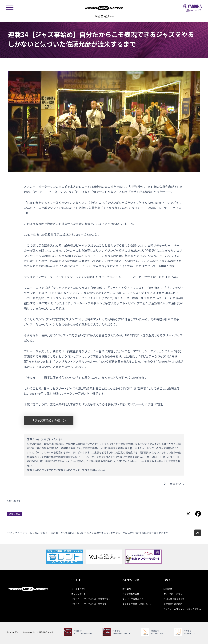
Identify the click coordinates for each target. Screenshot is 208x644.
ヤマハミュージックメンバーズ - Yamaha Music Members (104, 8)
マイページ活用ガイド (133, 599)
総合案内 (127, 589)
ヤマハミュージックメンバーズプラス (89, 604)
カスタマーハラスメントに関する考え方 (182, 609)
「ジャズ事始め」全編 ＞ (49, 420)
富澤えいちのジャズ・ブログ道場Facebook (82, 470)
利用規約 (168, 589)
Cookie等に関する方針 (174, 599)
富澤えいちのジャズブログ (42, 470)
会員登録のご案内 (131, 594)
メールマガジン (78, 589)
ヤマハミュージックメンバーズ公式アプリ (91, 599)
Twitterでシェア (188, 514)
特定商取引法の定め (173, 604)
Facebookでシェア (198, 514)
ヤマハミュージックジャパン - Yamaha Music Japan (192, 8)
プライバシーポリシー (174, 594)
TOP (10, 533)
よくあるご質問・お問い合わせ (137, 604)
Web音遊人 (14, 514)
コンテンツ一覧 (24, 533)
